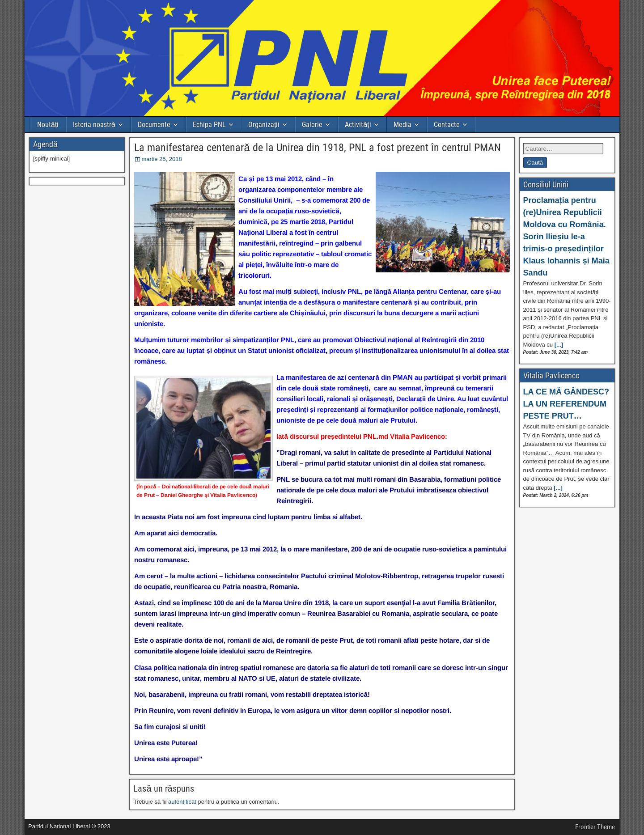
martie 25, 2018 (161, 159)
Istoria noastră (94, 125)
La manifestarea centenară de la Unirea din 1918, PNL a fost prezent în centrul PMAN (317, 148)
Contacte (447, 125)
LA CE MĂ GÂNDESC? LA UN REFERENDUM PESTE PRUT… (566, 404)
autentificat (182, 802)
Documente (154, 125)
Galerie (312, 125)
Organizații (264, 125)
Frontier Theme (595, 827)
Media (402, 125)
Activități (358, 125)
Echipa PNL (209, 125)
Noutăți (48, 125)
